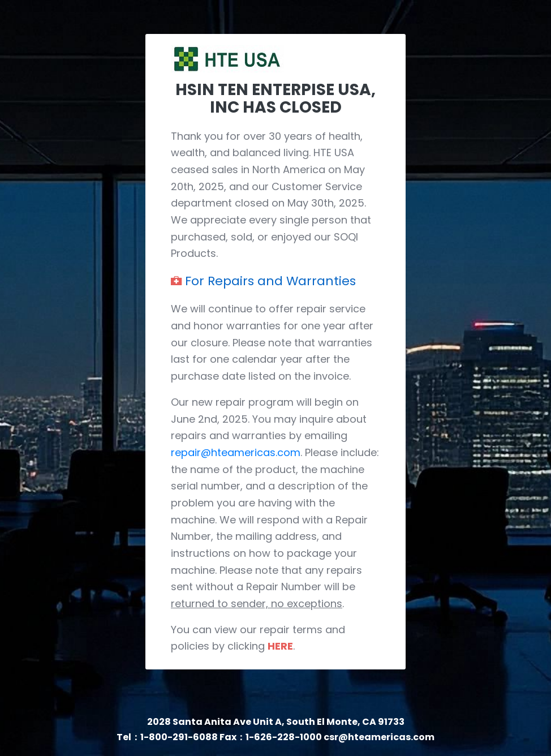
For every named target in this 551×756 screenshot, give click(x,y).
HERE (280, 646)
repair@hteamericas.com (236, 452)
